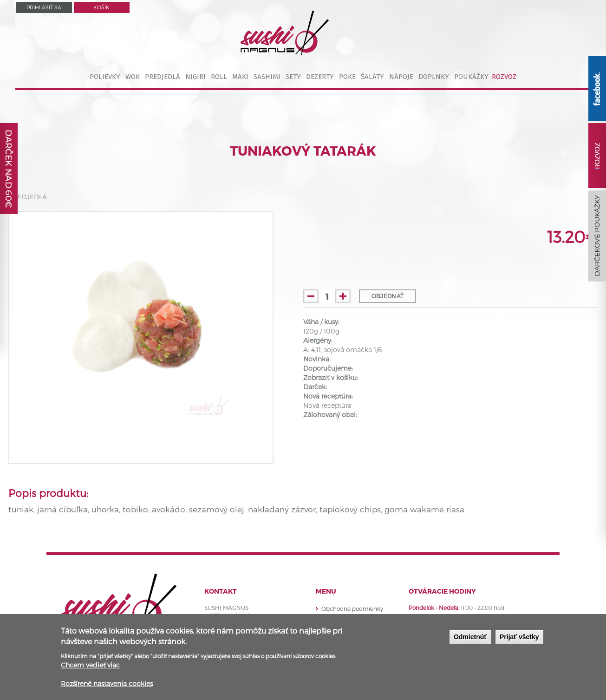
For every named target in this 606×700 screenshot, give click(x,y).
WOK (133, 77)
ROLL (219, 77)
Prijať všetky (519, 637)
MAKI (240, 77)
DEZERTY (320, 77)
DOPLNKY (434, 77)
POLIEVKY (105, 77)
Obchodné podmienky (352, 608)
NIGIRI (195, 77)
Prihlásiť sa (44, 7)
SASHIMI (267, 77)
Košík (101, 7)
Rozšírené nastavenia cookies (107, 684)
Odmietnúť (470, 637)
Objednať (388, 296)
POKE (347, 77)
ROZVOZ (504, 77)
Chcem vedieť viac (90, 665)
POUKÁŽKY (471, 77)
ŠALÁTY (372, 77)
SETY (293, 77)
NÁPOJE (401, 77)
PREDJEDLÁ (163, 77)
